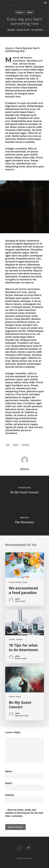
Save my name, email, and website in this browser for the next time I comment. (24, 813)
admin (12, 30)
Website (10, 795)
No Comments (37, 30)
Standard (25, 445)
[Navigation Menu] (45, 3)
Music (30, 12)
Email (9, 783)
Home (9, 48)
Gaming (19, 639)
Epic (8, 445)
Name (9, 771)
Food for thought (15, 582)
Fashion (20, 12)
